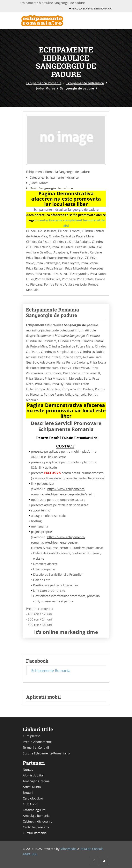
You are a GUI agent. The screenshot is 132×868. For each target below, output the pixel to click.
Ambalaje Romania (36, 816)
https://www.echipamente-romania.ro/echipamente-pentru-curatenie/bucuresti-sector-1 (58, 542)
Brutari (28, 792)
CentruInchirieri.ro (36, 827)
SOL (35, 854)
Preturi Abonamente (37, 742)
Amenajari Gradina (36, 781)
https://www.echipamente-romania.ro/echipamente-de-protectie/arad (62, 492)
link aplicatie (57, 457)
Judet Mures (46, 88)
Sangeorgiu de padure (77, 88)
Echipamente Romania (44, 83)
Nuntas (28, 769)
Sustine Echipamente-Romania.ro (46, 753)
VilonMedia (68, 849)
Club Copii (30, 804)
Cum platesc (31, 736)
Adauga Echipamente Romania (90, 9)
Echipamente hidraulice (85, 83)
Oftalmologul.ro (34, 810)
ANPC (27, 854)
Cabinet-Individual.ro (38, 821)
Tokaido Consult (92, 849)
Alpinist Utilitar (33, 775)
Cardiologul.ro (33, 798)
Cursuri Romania (35, 833)
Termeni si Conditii (36, 747)
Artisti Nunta (32, 787)
